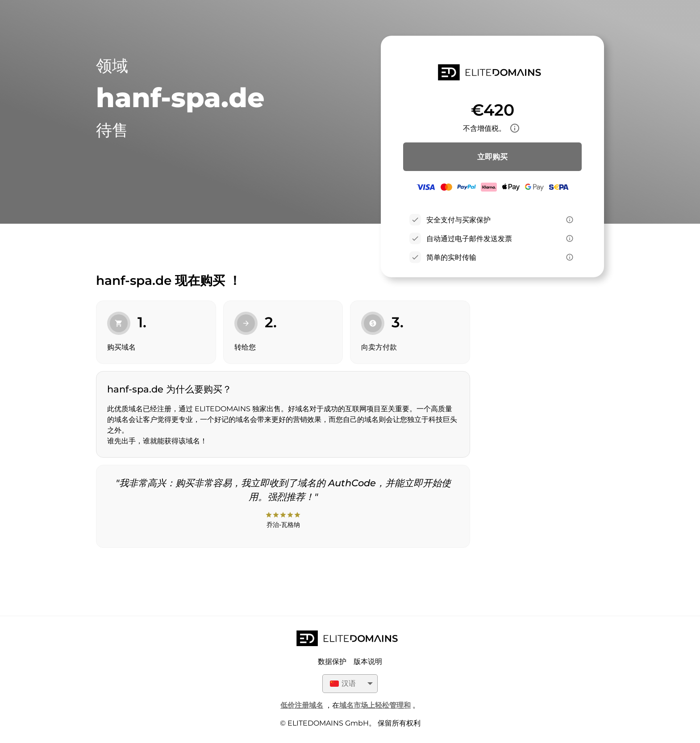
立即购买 (492, 157)
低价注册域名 (302, 705)
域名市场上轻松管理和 (375, 705)
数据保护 (332, 662)
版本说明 (368, 662)
